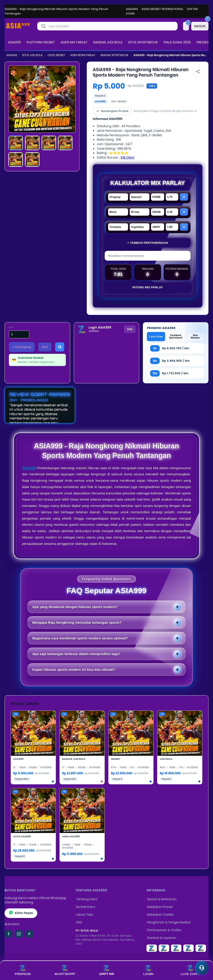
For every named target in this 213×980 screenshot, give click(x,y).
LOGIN (130, 14)
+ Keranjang (22, 347)
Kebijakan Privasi (160, 907)
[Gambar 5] (16, 160)
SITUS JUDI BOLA (32, 55)
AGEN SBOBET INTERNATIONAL (162, 9)
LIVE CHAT (190, 970)
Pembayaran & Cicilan (164, 930)
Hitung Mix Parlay (148, 287)
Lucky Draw (156, 337)
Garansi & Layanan (161, 938)
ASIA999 (132, 9)
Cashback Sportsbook (176, 337)
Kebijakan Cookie (160, 915)
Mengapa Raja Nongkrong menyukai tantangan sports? (77, 622)
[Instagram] (19, 934)
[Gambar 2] (32, 143)
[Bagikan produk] (198, 72)
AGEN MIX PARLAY (74, 42)
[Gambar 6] (32, 160)
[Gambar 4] (65, 143)
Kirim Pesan (21, 913)
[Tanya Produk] (60, 347)
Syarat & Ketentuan (162, 899)
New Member (195, 337)
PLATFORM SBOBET (41, 42)
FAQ (79, 922)
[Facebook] (8, 934)
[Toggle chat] (202, 968)
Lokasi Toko (85, 915)
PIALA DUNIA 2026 (177, 42)
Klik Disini (128, 158)
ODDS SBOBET (56, 55)
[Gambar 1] (16, 143)
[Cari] (43, 26)
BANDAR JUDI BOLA (108, 42)
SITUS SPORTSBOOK (143, 42)
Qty (11, 328)
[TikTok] (29, 934)
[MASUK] (200, 26)
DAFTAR (192, 9)
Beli (45, 347)
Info (130, 329)
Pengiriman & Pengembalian (169, 922)
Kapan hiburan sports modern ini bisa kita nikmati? (74, 670)
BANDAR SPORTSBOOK (114, 55)
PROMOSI (23, 970)
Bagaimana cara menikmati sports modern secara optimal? (80, 638)
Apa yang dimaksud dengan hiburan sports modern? (75, 607)
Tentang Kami (87, 899)
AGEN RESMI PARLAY (83, 55)
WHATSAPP (65, 970)
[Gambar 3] (49, 143)
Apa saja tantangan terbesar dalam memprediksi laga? (76, 654)
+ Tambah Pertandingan (148, 243)
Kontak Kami (86, 907)
